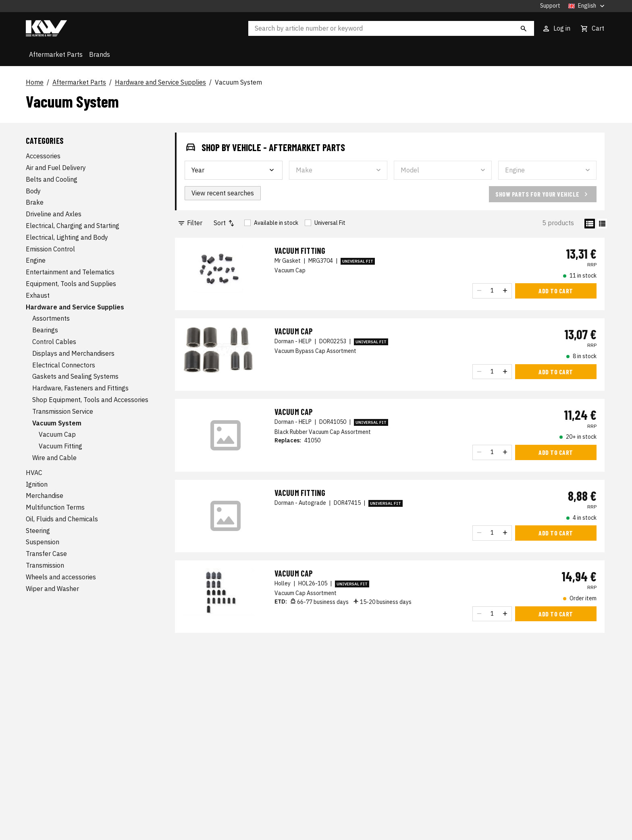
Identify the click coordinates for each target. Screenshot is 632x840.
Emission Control (50, 249)
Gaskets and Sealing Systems (75, 376)
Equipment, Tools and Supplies (71, 284)
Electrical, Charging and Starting (73, 226)
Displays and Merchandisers (73, 353)
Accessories (43, 156)
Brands (100, 54)
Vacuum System (238, 83)
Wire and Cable (54, 458)
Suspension (43, 542)
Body (33, 191)
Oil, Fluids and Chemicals (62, 519)
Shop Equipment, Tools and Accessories (90, 400)
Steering (38, 531)
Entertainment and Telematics (70, 272)
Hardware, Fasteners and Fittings (80, 388)
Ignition (37, 484)
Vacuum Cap (57, 434)
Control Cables (54, 342)
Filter (190, 223)
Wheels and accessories (61, 577)
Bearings (45, 330)
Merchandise (45, 496)
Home (35, 83)
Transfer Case (46, 554)
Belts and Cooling (52, 179)
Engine (36, 260)
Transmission (45, 565)
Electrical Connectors (64, 365)
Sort (225, 223)
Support (550, 6)
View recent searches (223, 193)
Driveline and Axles (54, 214)
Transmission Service (63, 411)
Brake (35, 202)
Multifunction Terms (55, 507)
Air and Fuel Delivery (56, 168)
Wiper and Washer (52, 589)
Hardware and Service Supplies (160, 83)
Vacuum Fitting (60, 446)
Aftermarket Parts (56, 54)
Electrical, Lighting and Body (67, 237)
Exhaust (38, 295)
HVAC (34, 473)
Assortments (51, 318)
